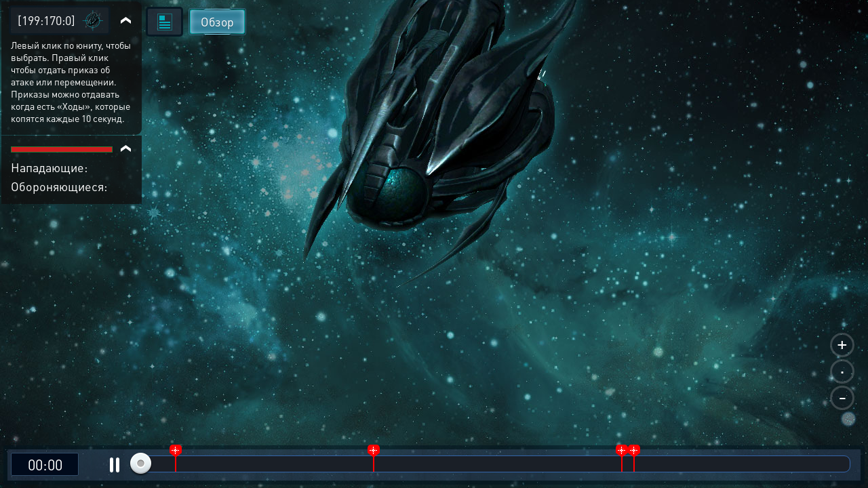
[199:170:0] (46, 20)
